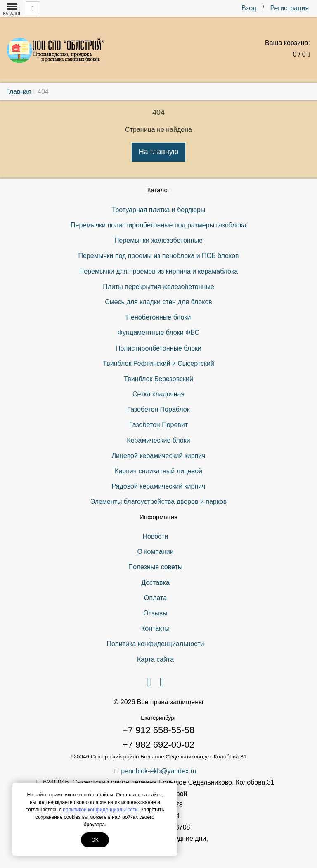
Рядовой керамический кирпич (159, 486)
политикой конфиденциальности (100, 810)
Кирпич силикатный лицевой (158, 471)
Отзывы (155, 613)
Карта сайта (155, 659)
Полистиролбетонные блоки (158, 348)
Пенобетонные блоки (159, 317)
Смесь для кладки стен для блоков (158, 302)
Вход (249, 8)
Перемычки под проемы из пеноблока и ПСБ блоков (158, 256)
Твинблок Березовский (158, 379)
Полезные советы (156, 567)
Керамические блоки (158, 440)
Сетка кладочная (158, 394)
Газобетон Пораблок (158, 409)
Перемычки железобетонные (158, 240)
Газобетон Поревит (158, 425)
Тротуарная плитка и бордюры (159, 210)
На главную (159, 152)
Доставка (155, 583)
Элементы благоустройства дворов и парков (159, 502)
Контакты (155, 628)
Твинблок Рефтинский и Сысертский (158, 364)
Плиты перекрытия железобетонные (158, 287)
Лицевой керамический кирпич (158, 456)
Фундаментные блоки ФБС (158, 333)
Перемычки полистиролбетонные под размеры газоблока (158, 225)
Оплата (155, 598)
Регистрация (289, 8)
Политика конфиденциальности (155, 644)
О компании (155, 552)
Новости (156, 536)
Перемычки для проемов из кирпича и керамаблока (159, 271)
